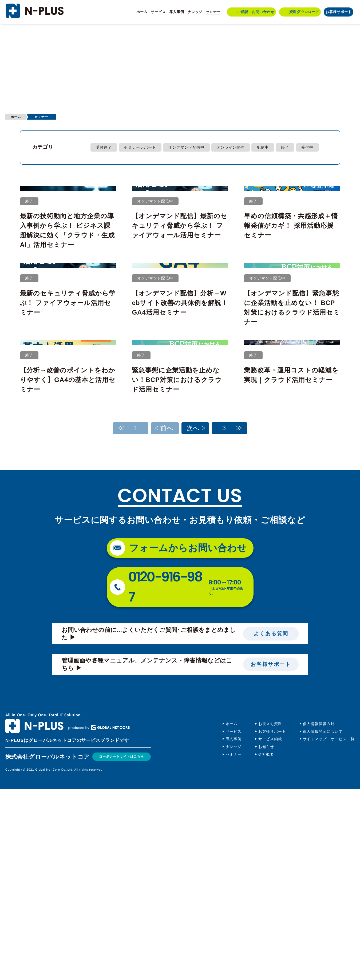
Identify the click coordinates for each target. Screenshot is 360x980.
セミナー (213, 12)
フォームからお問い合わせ (188, 739)
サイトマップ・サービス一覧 (329, 930)
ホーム (142, 12)
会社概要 (266, 945)
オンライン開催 (231, 147)
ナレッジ (195, 12)
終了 (285, 147)
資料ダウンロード (304, 12)
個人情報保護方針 (319, 914)
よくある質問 (271, 824)
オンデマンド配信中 (186, 147)
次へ (193, 619)
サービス (158, 12)
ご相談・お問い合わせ (256, 12)
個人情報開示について (323, 922)
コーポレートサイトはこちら (127, 947)
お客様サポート (339, 12)
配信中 (263, 147)
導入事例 (177, 12)
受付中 (307, 147)
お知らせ (266, 937)
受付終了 (104, 147)
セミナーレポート (140, 147)
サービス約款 (270, 930)
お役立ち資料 (270, 914)
